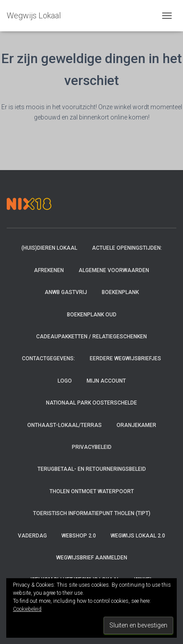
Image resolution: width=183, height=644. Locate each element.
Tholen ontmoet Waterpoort (92, 491)
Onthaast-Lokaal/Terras (64, 425)
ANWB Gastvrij (66, 292)
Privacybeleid (92, 447)
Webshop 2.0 (79, 536)
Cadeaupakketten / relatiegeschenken (91, 337)
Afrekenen (49, 270)
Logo (65, 381)
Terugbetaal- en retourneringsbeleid (92, 469)
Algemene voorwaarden (114, 270)
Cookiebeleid (27, 609)
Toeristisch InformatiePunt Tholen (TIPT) (92, 513)
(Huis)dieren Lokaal (49, 248)
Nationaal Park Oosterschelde (91, 403)
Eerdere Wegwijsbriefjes (125, 358)
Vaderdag (32, 536)
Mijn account (106, 381)
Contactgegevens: (48, 358)
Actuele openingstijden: (127, 248)
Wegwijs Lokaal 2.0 (138, 536)
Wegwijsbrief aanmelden (92, 558)
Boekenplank (120, 292)
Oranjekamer (136, 425)
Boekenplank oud (92, 315)
